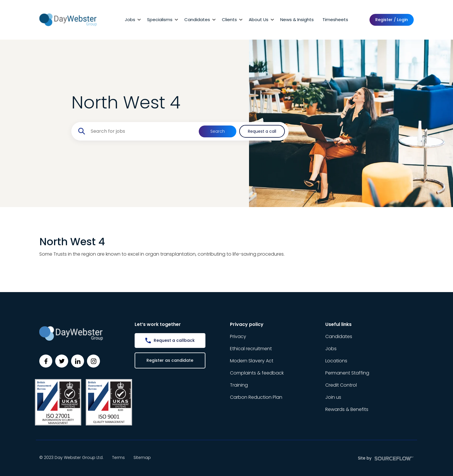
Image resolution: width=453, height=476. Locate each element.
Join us (333, 397)
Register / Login (392, 20)
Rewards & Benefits (347, 409)
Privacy (238, 336)
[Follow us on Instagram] (93, 361)
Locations (336, 361)
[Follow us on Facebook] (46, 361)
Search (218, 131)
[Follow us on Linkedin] (78, 361)
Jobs (130, 20)
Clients (229, 20)
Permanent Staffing (347, 373)
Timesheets (335, 20)
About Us (259, 20)
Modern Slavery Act (252, 361)
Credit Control (341, 385)
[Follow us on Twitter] (62, 361)
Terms (118, 457)
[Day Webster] (68, 20)
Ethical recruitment (251, 349)
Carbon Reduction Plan (256, 397)
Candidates (197, 20)
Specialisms (160, 20)
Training (239, 385)
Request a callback (174, 340)
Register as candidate (170, 360)
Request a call (262, 131)
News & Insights (297, 20)
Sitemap (142, 457)
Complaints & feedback (257, 373)
